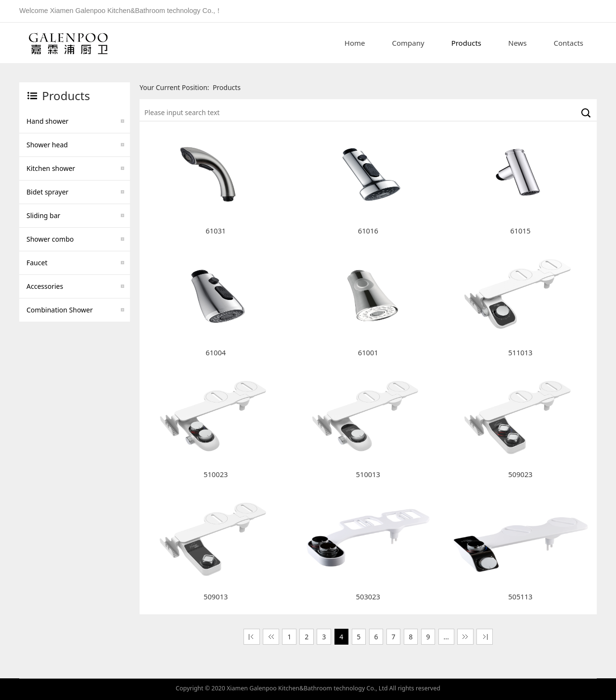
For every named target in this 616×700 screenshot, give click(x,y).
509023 (520, 474)
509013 (216, 596)
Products (466, 43)
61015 (520, 231)
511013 (520, 352)
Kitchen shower (51, 168)
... (446, 637)
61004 (216, 352)
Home (355, 43)
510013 (368, 474)
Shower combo (50, 239)
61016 (368, 231)
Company (408, 43)
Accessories (45, 286)
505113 (520, 596)
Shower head (47, 145)
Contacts (569, 43)
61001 (368, 352)
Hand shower (47, 121)
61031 (216, 231)
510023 (216, 474)
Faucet (37, 263)
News (518, 43)
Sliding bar (43, 215)
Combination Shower (60, 310)
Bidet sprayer (47, 192)
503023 (368, 596)
